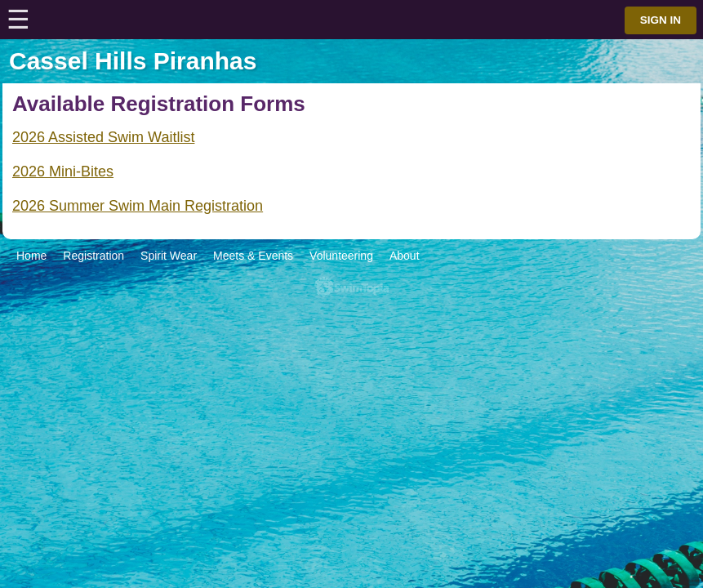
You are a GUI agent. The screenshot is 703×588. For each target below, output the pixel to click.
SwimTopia (351, 287)
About (405, 256)
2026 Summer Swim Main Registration (138, 206)
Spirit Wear (169, 256)
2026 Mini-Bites (63, 171)
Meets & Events (253, 256)
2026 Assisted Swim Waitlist (103, 137)
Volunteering (341, 256)
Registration (93, 256)
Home (31, 256)
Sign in (661, 20)
